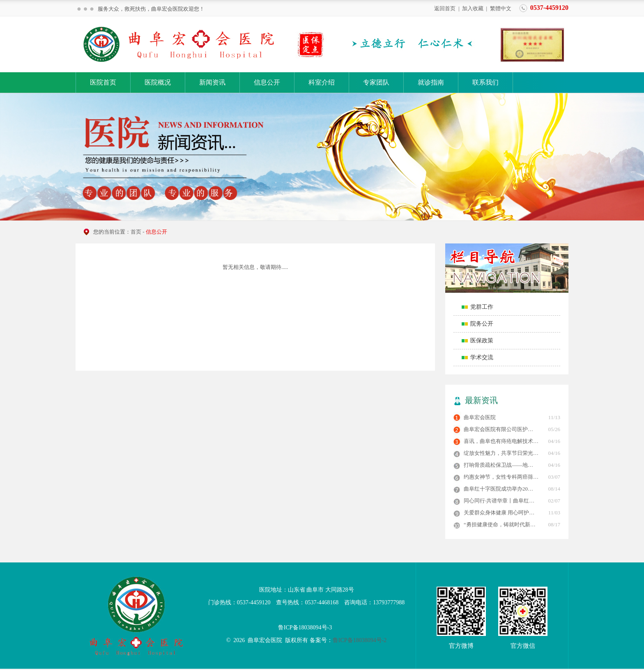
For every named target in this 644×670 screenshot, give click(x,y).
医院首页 (103, 82)
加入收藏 (473, 8)
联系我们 (485, 82)
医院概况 (158, 82)
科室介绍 (322, 82)
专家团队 (376, 82)
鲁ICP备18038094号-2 (360, 640)
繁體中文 (501, 8)
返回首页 (445, 8)
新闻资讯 (212, 82)
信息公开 (267, 82)
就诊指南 (431, 82)
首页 (136, 232)
